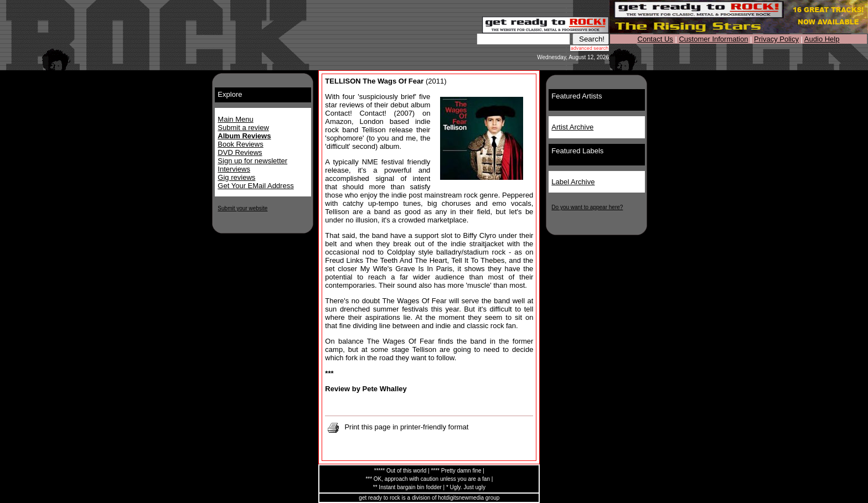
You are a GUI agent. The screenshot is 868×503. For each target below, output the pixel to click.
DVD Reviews (240, 152)
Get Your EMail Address (255, 186)
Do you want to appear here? (587, 207)
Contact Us (655, 39)
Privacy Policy (776, 39)
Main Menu (235, 119)
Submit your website (242, 208)
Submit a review (243, 128)
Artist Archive (572, 127)
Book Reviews (240, 144)
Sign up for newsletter (252, 161)
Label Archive (573, 182)
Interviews (234, 169)
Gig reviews (236, 177)
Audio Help (822, 39)
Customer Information (713, 39)
